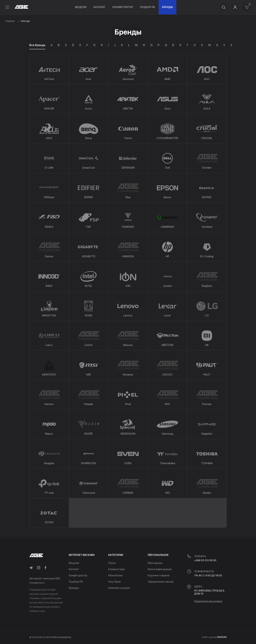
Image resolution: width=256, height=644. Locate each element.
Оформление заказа (161, 582)
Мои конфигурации (160, 569)
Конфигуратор (123, 7)
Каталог (99, 7)
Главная (10, 21)
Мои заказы (155, 563)
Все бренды (37, 45)
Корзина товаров (159, 575)
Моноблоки (115, 575)
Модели (81, 7)
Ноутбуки (114, 582)
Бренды (167, 7)
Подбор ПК (148, 7)
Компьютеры (117, 569)
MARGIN (222, 637)
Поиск (112, 563)
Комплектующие (119, 588)
